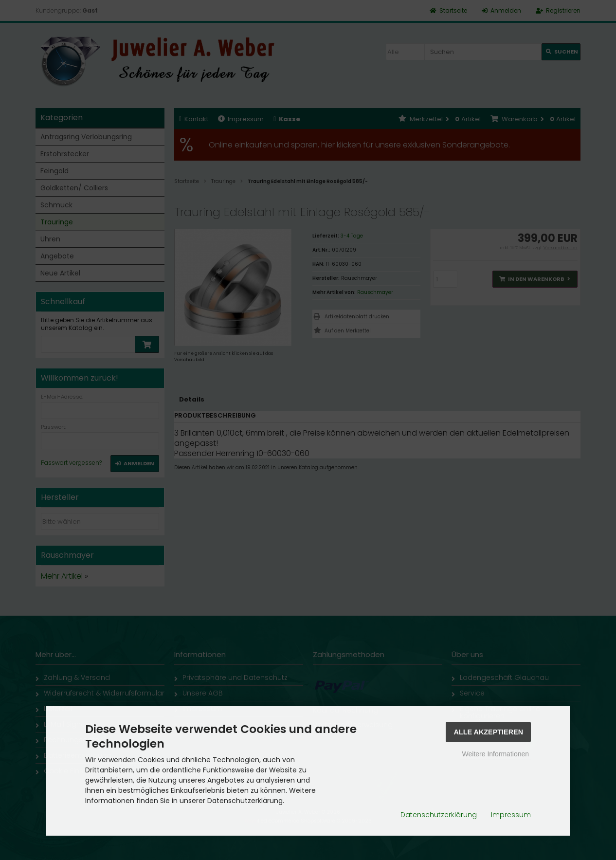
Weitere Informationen (496, 754)
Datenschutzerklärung (439, 815)
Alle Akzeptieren (488, 732)
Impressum (511, 815)
